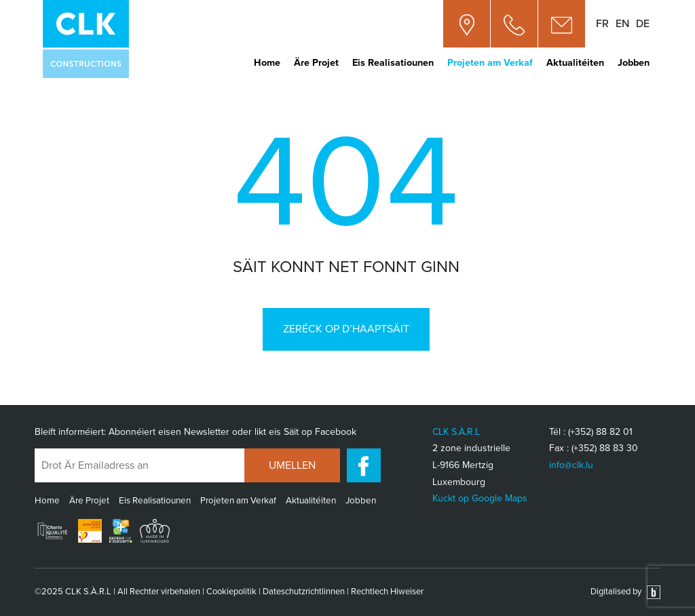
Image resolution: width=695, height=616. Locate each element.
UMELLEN (292, 465)
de (643, 24)
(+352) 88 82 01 (600, 432)
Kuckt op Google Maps (480, 498)
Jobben (634, 63)
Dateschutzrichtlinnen (304, 592)
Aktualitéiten (575, 63)
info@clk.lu (571, 465)
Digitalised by (625, 592)
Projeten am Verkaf (490, 63)
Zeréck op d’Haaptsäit (346, 329)
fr (602, 24)
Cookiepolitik (231, 592)
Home (267, 63)
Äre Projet (316, 63)
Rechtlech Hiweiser (387, 592)
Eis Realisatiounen (393, 63)
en (622, 24)
